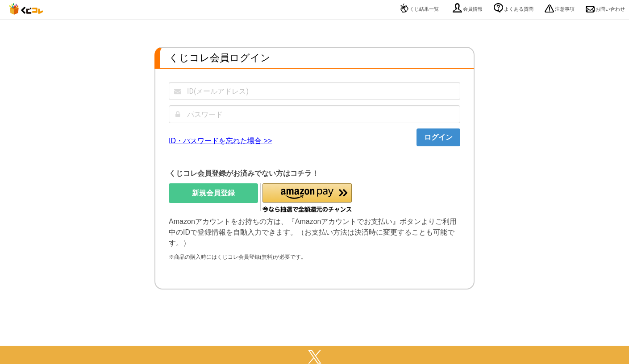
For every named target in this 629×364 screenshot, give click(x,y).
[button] (307, 198)
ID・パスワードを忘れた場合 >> (220, 141)
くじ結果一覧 (419, 9)
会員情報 (468, 9)
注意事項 (560, 9)
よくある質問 (514, 9)
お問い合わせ (605, 9)
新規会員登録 (213, 193)
